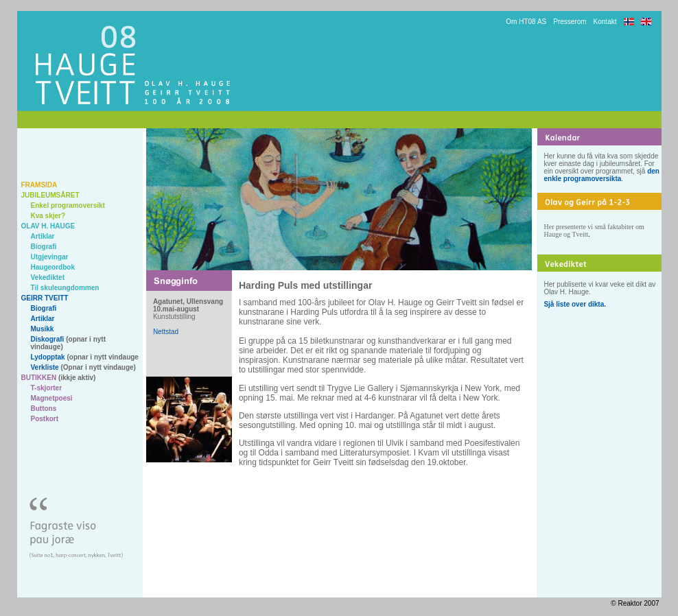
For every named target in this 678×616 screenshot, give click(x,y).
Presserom (570, 22)
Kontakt (605, 22)
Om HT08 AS (526, 22)
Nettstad (166, 332)
